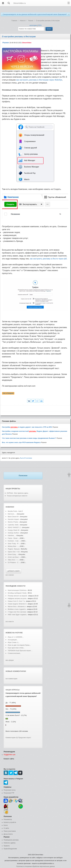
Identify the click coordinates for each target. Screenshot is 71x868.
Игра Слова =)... (14, 642)
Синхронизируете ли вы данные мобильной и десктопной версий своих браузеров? (35, 14)
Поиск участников (10, 831)
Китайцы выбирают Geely (17, 593)
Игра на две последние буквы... (19, 645)
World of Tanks (13, 522)
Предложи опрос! (25, 738)
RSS (40, 25)
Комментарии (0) (12, 738)
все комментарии (11, 679)
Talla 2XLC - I (13, 560)
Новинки (10, 507)
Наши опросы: (13, 690)
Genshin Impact (13, 519)
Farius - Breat (13, 538)
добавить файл (14, 571)
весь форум (10, 660)
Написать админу (10, 843)
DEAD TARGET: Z (14, 527)
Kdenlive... (11, 536)
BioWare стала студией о (17, 609)
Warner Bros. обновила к (17, 607)
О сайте (6, 828)
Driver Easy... (12, 554)
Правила (7, 846)
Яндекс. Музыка (14, 549)
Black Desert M (13, 517)
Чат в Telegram (8, 393)
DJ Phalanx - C (13, 562)
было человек (26, 458)
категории (33, 25)
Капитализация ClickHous (17, 590)
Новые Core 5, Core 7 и (16, 601)
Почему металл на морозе (17, 596)
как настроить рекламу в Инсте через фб (48, 259)
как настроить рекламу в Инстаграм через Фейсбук (39, 80)
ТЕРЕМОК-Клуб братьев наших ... (20, 651)
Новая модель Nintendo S (17, 604)
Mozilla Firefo (12, 511)
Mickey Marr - (13, 546)
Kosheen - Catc (13, 541)
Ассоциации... (13, 640)
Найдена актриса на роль (17, 598)
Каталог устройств (10, 822)
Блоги (6, 825)
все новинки (10, 575)
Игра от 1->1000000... (16, 637)
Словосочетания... (15, 653)
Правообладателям (10, 849)
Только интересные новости (17, 496)
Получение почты (10, 790)
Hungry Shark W (14, 530)
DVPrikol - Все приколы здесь (18, 493)
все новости (10, 622)
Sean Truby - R (13, 544)
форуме (19, 633)
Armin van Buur (13, 557)
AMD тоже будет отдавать (17, 615)
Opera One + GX (14, 552)
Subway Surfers (13, 533)
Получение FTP (9, 793)
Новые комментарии (16, 671)
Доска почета (8, 834)
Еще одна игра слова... (16, 648)
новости (21, 586)
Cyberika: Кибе (13, 525)
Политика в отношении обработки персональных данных (35, 866)
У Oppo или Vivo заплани (17, 612)
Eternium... (12, 514)
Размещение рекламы (11, 840)
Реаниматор (8, 819)
